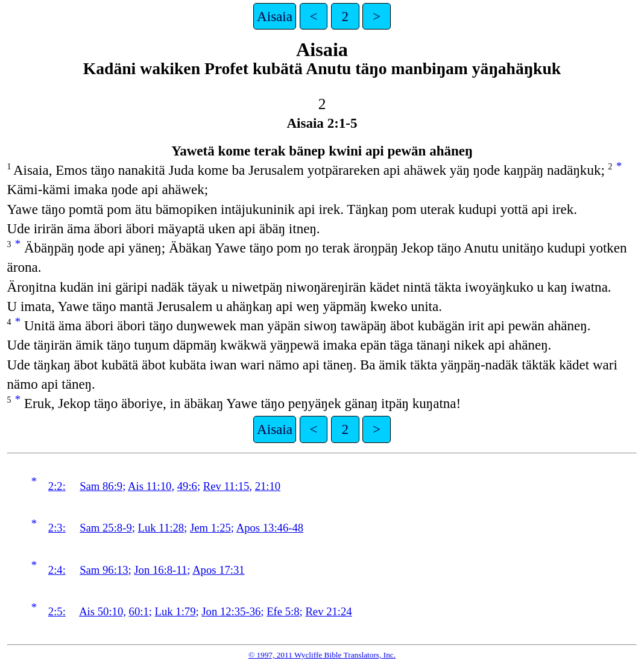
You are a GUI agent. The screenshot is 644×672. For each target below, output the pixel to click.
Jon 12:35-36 (231, 611)
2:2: (57, 486)
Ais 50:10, (103, 611)
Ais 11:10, (151, 486)
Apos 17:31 (219, 570)
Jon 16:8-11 (160, 570)
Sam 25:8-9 (106, 528)
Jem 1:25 (210, 528)
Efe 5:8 (283, 611)
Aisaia (275, 16)
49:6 (187, 486)
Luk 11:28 (161, 528)
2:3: (57, 528)
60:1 (139, 611)
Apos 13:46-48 (270, 528)
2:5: (57, 611)
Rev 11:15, (228, 486)
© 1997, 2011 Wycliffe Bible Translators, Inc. (322, 655)
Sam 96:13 (104, 570)
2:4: (57, 570)
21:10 (268, 486)
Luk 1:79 (175, 611)
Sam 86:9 (101, 486)
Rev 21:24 (328, 611)
